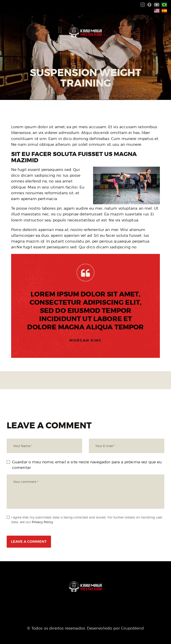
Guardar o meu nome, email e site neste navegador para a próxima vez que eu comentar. (87, 465)
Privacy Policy (42, 522)
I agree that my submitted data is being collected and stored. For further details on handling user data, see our (87, 520)
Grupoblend (132, 628)
